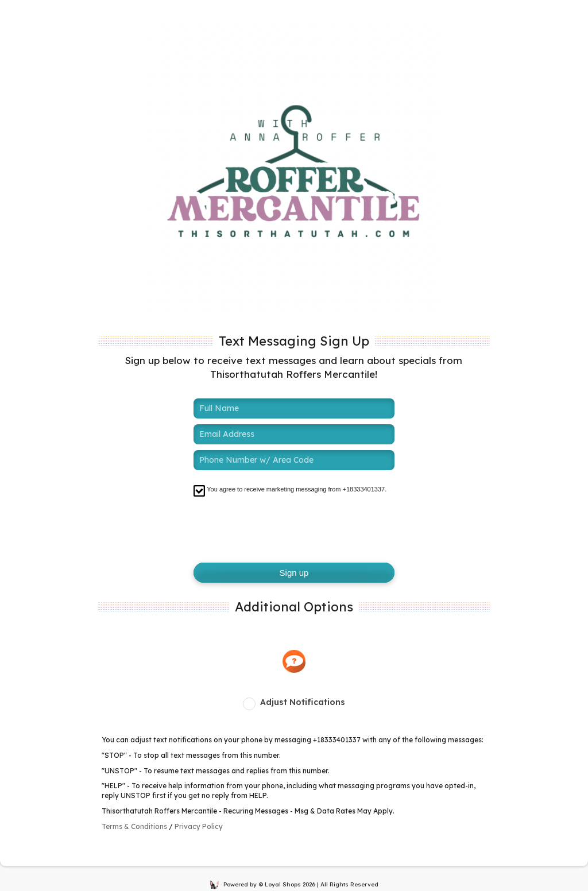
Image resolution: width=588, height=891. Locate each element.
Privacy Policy (199, 826)
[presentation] (281, 529)
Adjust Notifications (303, 702)
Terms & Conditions (134, 826)
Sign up (294, 573)
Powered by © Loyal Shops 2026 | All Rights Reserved (294, 884)
